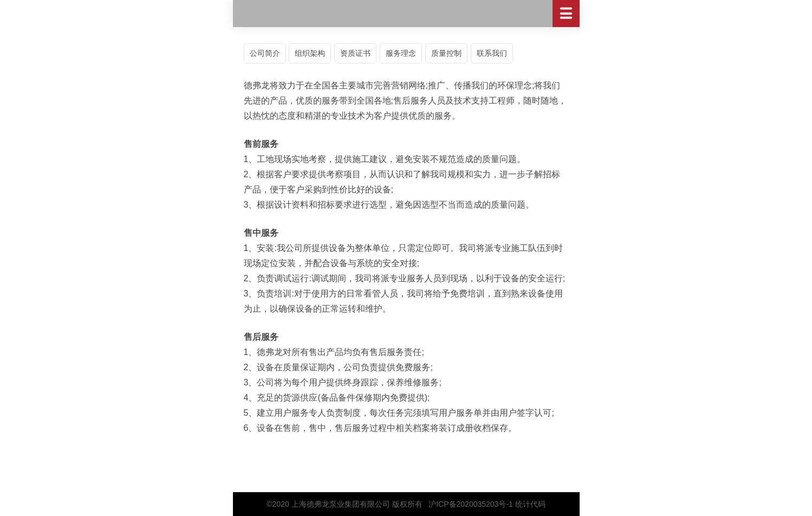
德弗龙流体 (406, 14)
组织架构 (310, 53)
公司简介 (265, 53)
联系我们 (492, 53)
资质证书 (355, 53)
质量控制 (446, 53)
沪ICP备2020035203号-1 (471, 504)
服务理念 (401, 53)
